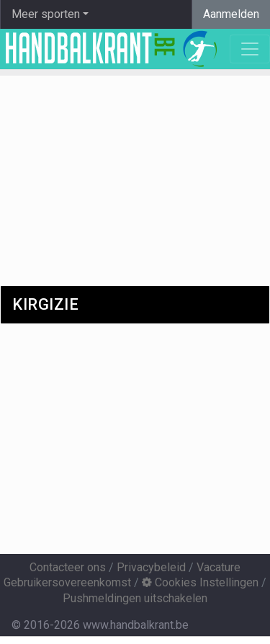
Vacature (219, 567)
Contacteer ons (68, 567)
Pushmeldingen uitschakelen (135, 598)
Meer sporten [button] (46, 14)
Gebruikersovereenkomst (67, 582)
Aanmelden (231, 14)
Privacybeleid (151, 567)
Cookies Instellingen (200, 582)
